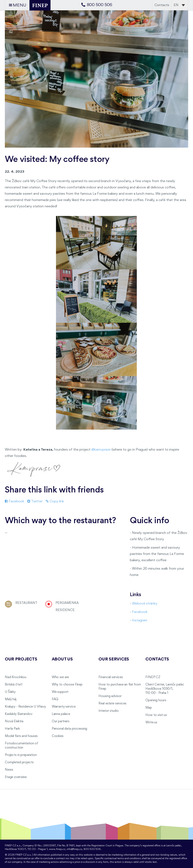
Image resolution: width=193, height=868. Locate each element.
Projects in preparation (21, 755)
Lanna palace (61, 714)
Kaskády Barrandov (19, 714)
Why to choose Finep (67, 685)
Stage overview (16, 777)
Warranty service (64, 707)
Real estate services (112, 704)
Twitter (35, 501)
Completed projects (19, 762)
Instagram (140, 620)
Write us (151, 722)
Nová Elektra (14, 721)
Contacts (162, 5)
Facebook (15, 501)
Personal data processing (70, 729)
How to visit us (156, 715)
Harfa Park (12, 729)
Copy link (55, 501)
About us (62, 659)
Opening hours (156, 700)
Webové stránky (145, 604)
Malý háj (11, 699)
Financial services (111, 677)
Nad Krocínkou (16, 677)
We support (60, 692)
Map (149, 708)
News (9, 770)
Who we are (60, 677)
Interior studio (108, 711)
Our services (114, 659)
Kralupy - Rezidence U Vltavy (25, 707)
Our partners (61, 721)
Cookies (58, 736)
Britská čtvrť (14, 685)
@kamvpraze (101, 450)
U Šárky (10, 692)
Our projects (21, 659)
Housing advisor (110, 696)
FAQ (55, 699)
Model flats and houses (21, 736)
